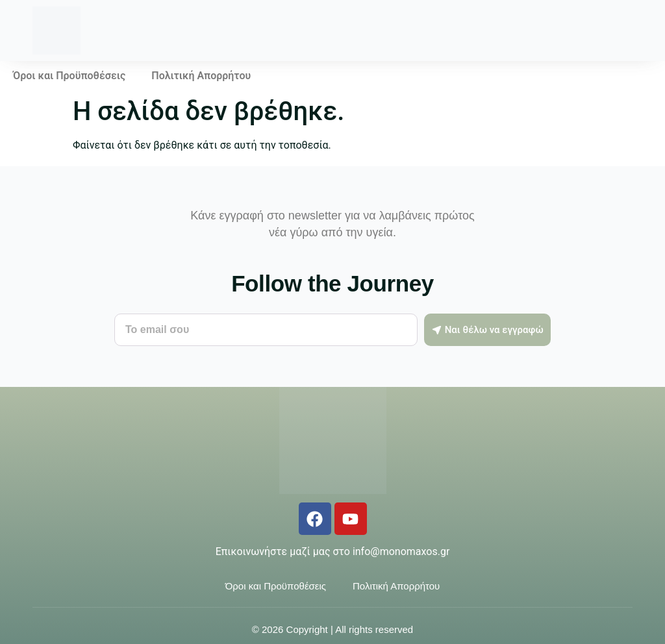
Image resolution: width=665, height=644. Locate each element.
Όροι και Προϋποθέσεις (69, 76)
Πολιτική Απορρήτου (201, 76)
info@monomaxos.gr (401, 551)
